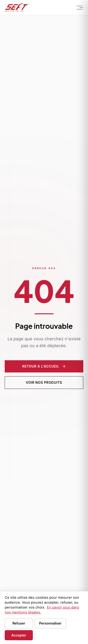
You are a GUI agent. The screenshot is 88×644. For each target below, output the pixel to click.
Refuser (19, 623)
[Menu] (80, 8)
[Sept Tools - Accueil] (17, 8)
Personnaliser (50, 623)
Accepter (19, 635)
